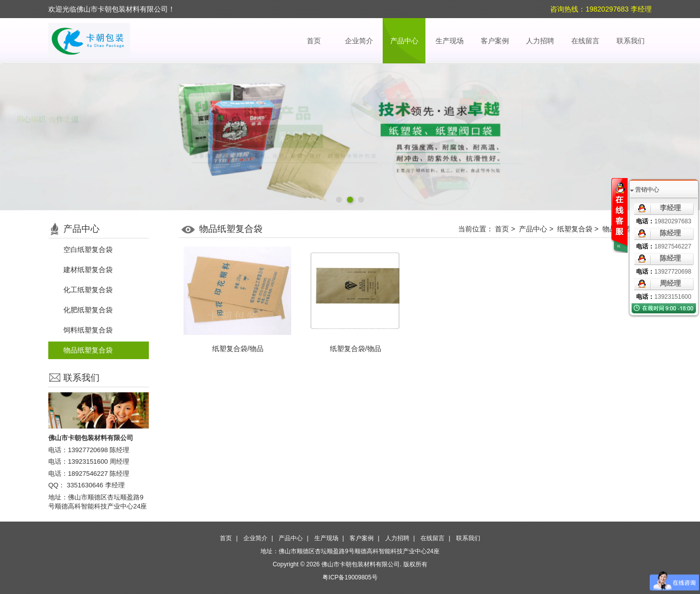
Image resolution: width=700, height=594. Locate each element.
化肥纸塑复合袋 (88, 310)
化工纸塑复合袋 (88, 290)
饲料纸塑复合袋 (88, 330)
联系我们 (631, 41)
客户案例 (495, 41)
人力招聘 (540, 41)
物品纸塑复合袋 (88, 350)
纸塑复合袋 (575, 229)
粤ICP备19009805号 (350, 577)
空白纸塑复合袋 (88, 249)
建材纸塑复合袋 (88, 270)
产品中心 (404, 41)
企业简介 (359, 41)
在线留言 (585, 41)
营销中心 (647, 190)
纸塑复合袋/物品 (238, 349)
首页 (314, 41)
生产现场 (450, 41)
